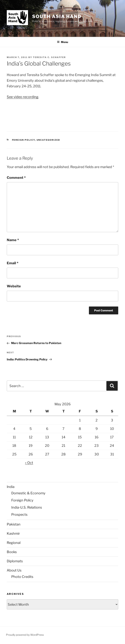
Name (13, 240)
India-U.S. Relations (27, 507)
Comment (16, 178)
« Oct (29, 463)
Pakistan (14, 524)
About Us (14, 570)
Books (12, 552)
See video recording (23, 97)
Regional (14, 543)
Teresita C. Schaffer (49, 57)
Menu (62, 42)
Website (14, 286)
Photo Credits (22, 577)
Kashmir (13, 533)
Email (13, 263)
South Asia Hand (57, 16)
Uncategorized (48, 140)
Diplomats (15, 561)
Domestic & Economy (28, 493)
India (11, 487)
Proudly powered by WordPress (25, 635)
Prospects (19, 515)
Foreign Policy (23, 140)
